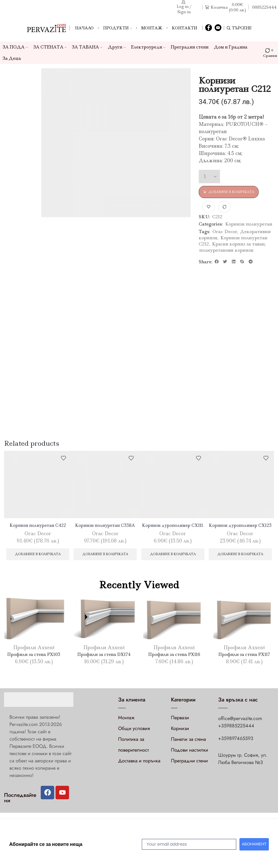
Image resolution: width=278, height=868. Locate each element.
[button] (217, 262)
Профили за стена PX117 (244, 656)
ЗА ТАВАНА (87, 47)
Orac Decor (225, 232)
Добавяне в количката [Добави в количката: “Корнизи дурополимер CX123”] (240, 555)
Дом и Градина (231, 47)
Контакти (184, 28)
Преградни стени (190, 47)
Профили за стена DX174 (104, 656)
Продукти (117, 28)
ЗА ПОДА (15, 47)
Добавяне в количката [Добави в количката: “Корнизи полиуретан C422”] (38, 555)
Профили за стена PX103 (34, 656)
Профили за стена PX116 (174, 656)
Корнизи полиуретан (249, 224)
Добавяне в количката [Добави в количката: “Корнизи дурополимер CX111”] (173, 555)
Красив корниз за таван (238, 244)
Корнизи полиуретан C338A (105, 526)
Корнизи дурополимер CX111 (173, 526)
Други (117, 47)
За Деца (12, 58)
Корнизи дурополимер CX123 (240, 526)
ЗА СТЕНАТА (50, 47)
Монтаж (152, 28)
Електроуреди (148, 47)
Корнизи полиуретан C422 (38, 526)
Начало (84, 28)
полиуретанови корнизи (226, 250)
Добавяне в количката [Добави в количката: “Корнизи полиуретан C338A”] (105, 555)
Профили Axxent (34, 649)
